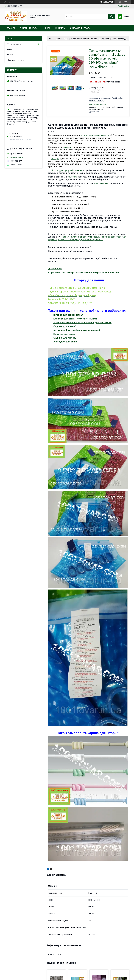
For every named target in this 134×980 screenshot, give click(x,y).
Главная (11, 28)
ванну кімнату (101, 183)
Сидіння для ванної (64, 326)
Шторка (55, 159)
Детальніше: (55, 269)
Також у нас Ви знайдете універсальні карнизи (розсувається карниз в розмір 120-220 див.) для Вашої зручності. (87, 238)
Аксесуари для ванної (66, 342)
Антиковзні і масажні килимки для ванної (77, 330)
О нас (48, 28)
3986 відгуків (108, 2)
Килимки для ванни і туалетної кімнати (75, 319)
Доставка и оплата (80, 28)
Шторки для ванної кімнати (69, 315)
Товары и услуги (29, 28)
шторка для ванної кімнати (95, 135)
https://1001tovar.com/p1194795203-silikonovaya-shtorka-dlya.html (84, 272)
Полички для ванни (64, 334)
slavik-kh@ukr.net (16, 157)
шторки (67, 147)
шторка (73, 177)
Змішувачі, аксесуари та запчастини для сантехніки (82, 323)
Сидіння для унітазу (65, 338)
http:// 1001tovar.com (18, 154)
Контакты (60, 28)
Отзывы (11, 55)
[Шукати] (112, 17)
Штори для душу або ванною (67, 170)
